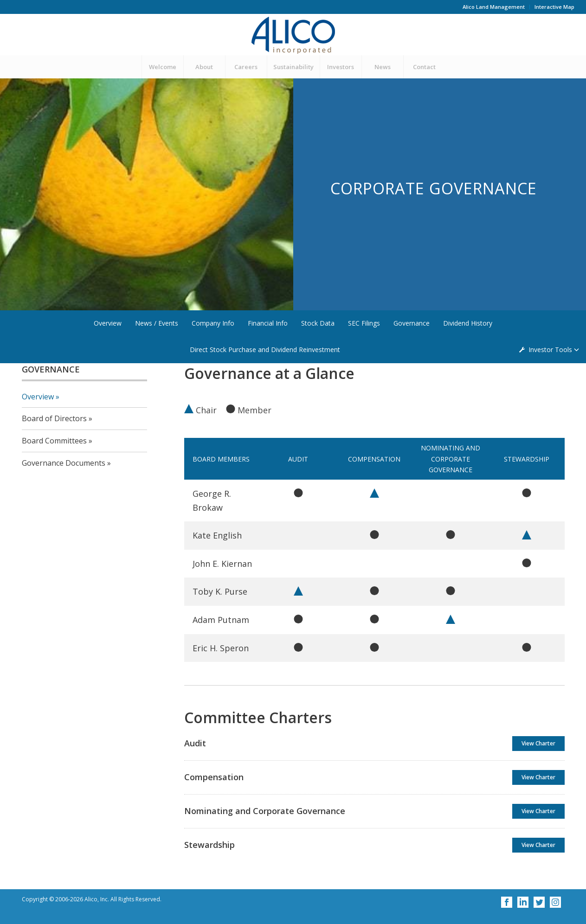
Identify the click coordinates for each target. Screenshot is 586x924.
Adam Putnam (221, 620)
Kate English (217, 535)
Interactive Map (554, 7)
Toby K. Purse (220, 591)
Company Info (213, 323)
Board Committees (54, 441)
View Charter (538, 743)
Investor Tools (551, 350)
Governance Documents (64, 463)
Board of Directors (54, 418)
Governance (412, 323)
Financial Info (268, 323)
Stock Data (318, 323)
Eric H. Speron (221, 648)
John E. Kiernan (222, 564)
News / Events (157, 323)
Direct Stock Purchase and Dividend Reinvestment (265, 350)
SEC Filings (364, 323)
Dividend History (468, 323)
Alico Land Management (494, 7)
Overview (108, 323)
